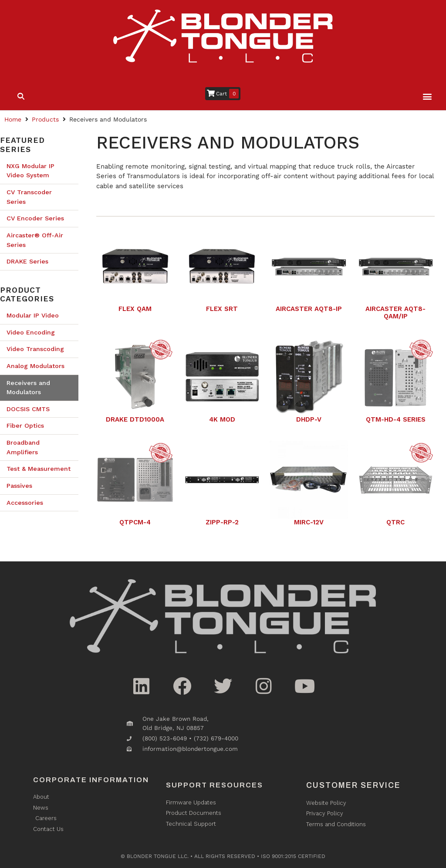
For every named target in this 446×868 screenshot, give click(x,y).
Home (13, 119)
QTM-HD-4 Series (396, 419)
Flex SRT (222, 309)
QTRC (395, 522)
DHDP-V (309, 419)
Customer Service (353, 785)
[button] (427, 96)
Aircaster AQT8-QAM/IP (395, 312)
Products (45, 119)
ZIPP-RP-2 (222, 522)
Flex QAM (135, 309)
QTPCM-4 (135, 522)
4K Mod (222, 419)
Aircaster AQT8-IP (309, 309)
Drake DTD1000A (135, 419)
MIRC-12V (309, 522)
